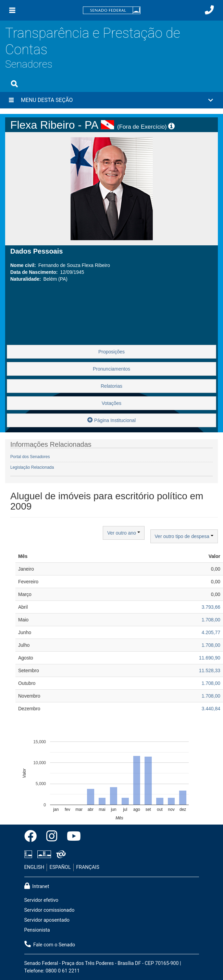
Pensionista (37, 930)
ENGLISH (34, 867)
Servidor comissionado (49, 910)
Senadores (29, 64)
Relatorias (111, 386)
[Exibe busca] (14, 84)
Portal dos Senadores (30, 457)
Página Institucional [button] (111, 420)
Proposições (111, 352)
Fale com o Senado (50, 944)
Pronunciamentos (111, 369)
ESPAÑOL (60, 867)
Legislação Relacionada (32, 467)
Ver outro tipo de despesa (184, 536)
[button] (111, 100)
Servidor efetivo (41, 900)
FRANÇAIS (88, 867)
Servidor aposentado (47, 920)
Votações (112, 403)
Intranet (37, 886)
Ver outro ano (124, 533)
